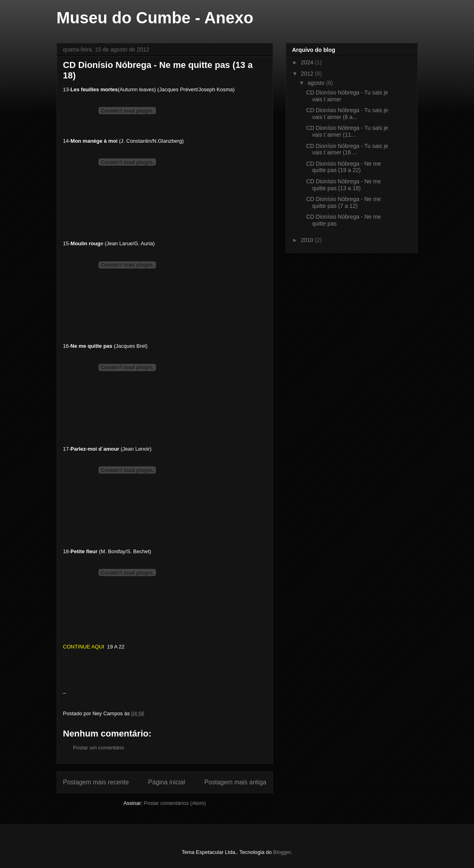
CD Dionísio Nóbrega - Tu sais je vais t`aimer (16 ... (347, 149)
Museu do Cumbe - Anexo (155, 18)
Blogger (282, 852)
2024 (308, 62)
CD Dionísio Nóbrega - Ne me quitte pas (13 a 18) (343, 185)
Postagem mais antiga (235, 782)
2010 (308, 240)
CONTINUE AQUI (85, 647)
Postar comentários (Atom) (175, 803)
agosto (317, 83)
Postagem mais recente (96, 782)
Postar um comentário (99, 748)
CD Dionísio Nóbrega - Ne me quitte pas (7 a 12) (343, 202)
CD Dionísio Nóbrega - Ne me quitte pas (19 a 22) (343, 167)
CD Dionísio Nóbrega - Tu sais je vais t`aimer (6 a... (347, 114)
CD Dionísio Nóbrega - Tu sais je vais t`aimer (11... (347, 131)
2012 (308, 74)
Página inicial (166, 782)
